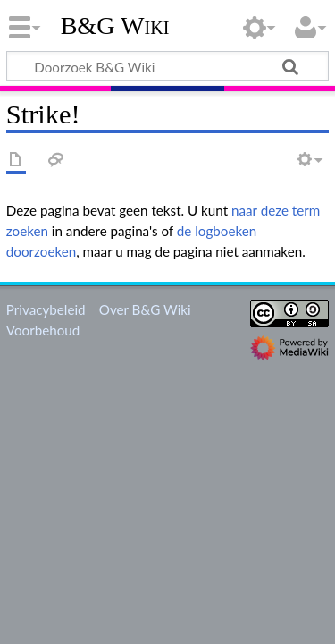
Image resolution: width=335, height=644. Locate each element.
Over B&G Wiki (145, 309)
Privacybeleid (46, 309)
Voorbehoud (43, 330)
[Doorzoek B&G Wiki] (167, 66)
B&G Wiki (115, 26)
